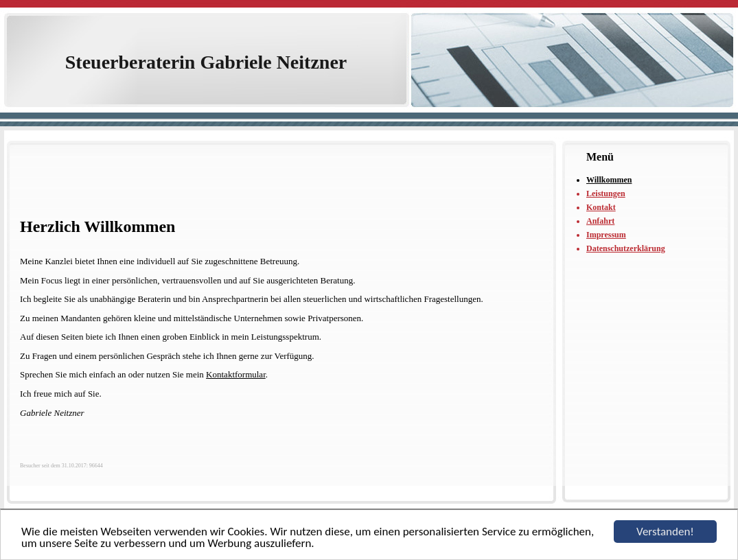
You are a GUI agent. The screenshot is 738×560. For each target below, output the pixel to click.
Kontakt (601, 207)
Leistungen (606, 194)
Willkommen (609, 180)
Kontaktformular (236, 374)
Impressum (606, 235)
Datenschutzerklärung (626, 248)
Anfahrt (600, 221)
